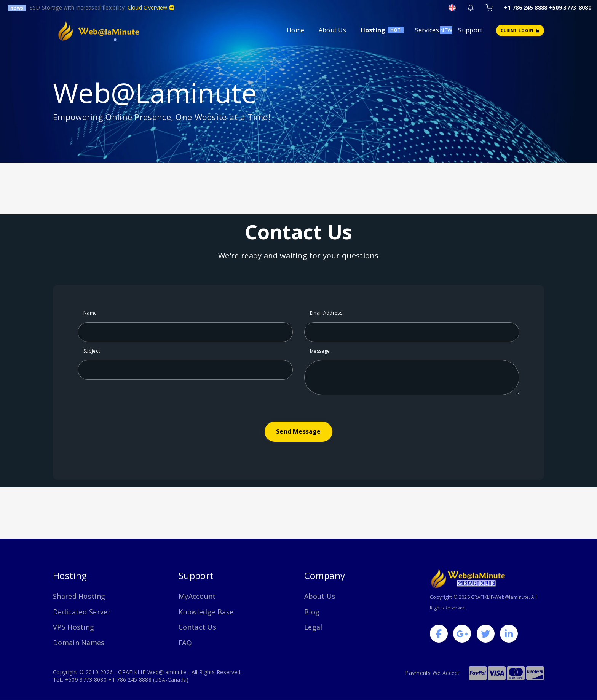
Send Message (298, 431)
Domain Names (79, 643)
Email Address (326, 313)
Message (320, 351)
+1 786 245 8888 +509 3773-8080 (548, 7)
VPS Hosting (73, 627)
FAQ (185, 643)
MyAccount (197, 596)
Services (427, 30)
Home (295, 30)
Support (470, 30)
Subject (92, 351)
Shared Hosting (79, 596)
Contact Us (197, 627)
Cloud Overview (151, 7)
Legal (313, 627)
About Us (332, 30)
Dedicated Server (82, 612)
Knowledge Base (206, 612)
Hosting (373, 30)
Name (90, 313)
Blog (312, 612)
